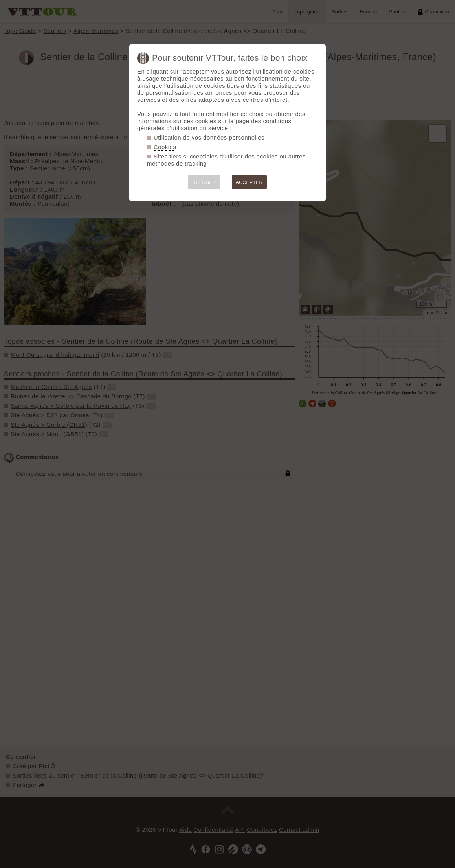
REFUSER (204, 182)
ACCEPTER (249, 182)
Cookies (165, 147)
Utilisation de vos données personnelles (209, 137)
